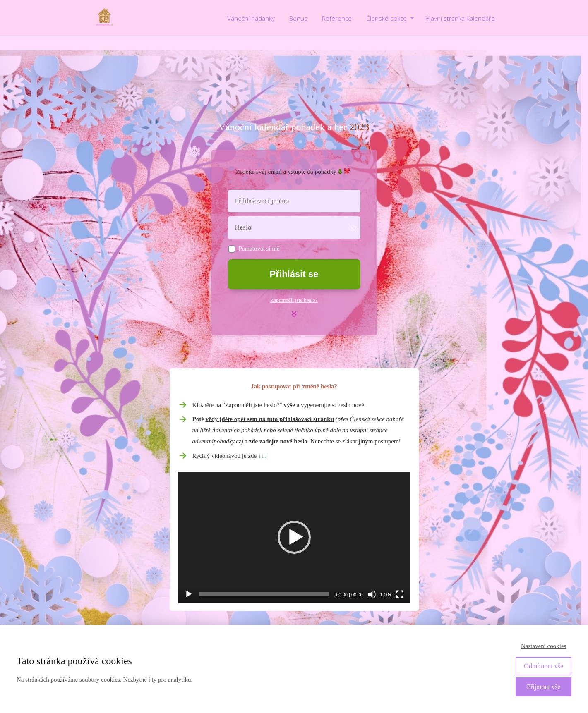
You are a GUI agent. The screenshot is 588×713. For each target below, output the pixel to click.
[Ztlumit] (372, 594)
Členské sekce (386, 18)
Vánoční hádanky (251, 18)
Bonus (298, 18)
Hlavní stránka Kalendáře (460, 18)
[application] (294, 537)
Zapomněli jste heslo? (294, 300)
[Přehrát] (189, 594)
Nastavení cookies (544, 646)
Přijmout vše (544, 687)
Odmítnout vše (544, 666)
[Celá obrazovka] (400, 594)
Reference (337, 18)
